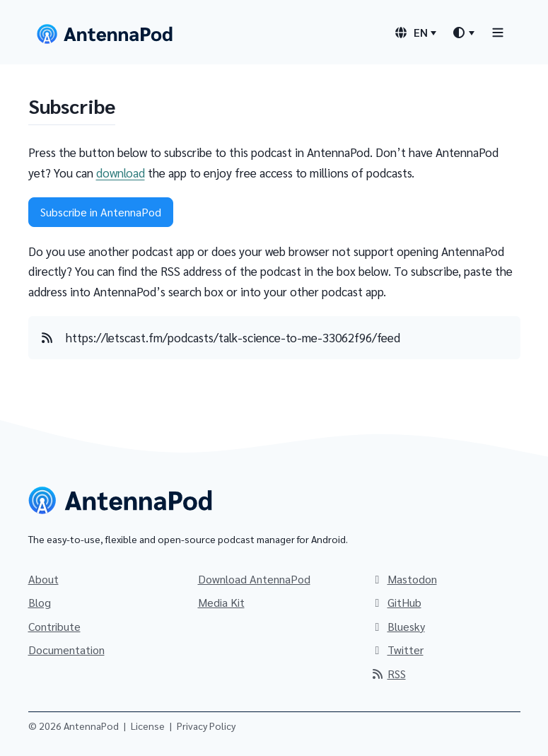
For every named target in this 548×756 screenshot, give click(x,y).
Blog (40, 602)
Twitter (397, 650)
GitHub (396, 602)
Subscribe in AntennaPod (101, 212)
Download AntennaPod (254, 579)
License (148, 726)
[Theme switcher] (463, 33)
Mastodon (404, 579)
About (43, 579)
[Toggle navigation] (498, 32)
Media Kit (221, 602)
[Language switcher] (415, 33)
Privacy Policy (206, 726)
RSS (388, 674)
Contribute (54, 626)
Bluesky (398, 626)
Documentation (66, 650)
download (121, 173)
